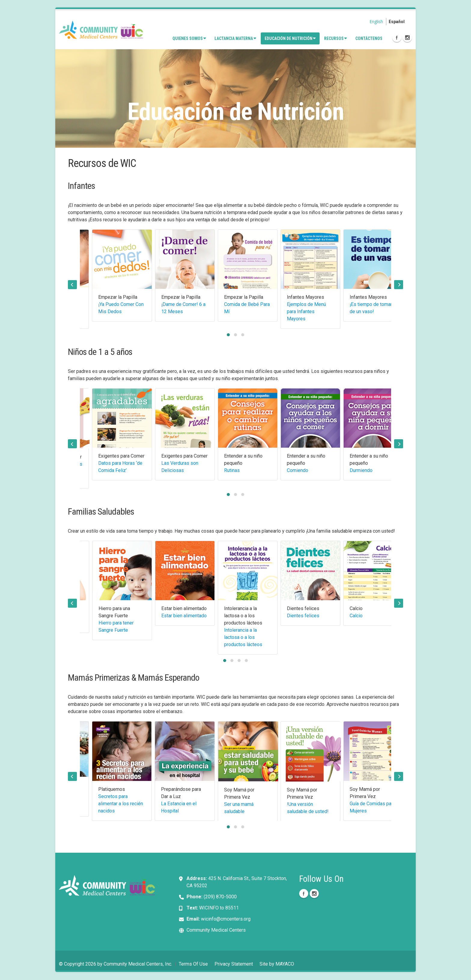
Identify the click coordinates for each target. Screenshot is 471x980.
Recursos (336, 38)
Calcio (356, 616)
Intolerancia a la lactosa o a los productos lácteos (243, 637)
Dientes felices (303, 616)
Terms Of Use (193, 965)
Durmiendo (361, 470)
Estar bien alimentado (184, 616)
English (376, 21)
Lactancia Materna (235, 38)
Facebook (304, 894)
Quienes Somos (189, 38)
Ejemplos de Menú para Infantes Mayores (306, 312)
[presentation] (72, 285)
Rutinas (232, 470)
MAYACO (285, 965)
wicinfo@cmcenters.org (226, 920)
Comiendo (298, 470)
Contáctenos (369, 38)
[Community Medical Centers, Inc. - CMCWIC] (101, 29)
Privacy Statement (234, 965)
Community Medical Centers (216, 931)
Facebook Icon (397, 38)
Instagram (314, 894)
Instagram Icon (407, 38)
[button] (228, 335)
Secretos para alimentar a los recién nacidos (121, 804)
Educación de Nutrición (290, 38)
